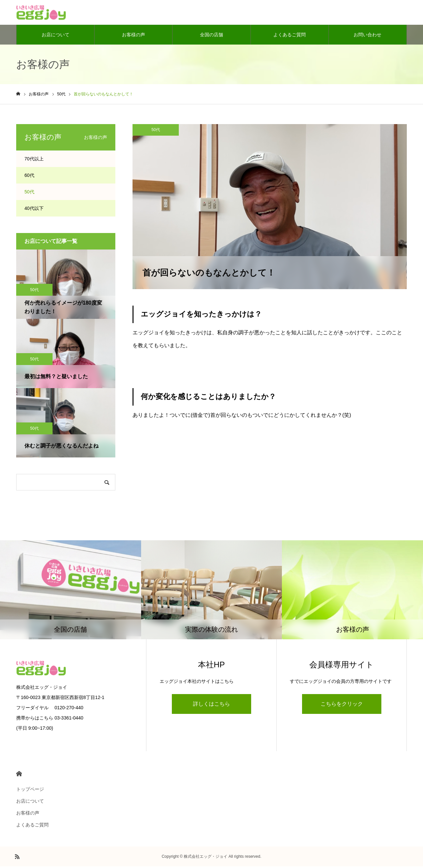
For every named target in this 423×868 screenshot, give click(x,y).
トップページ (30, 791)
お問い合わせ (367, 36)
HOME (19, 775)
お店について (56, 36)
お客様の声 (134, 36)
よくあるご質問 (289, 36)
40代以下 (34, 210)
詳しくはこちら (211, 705)
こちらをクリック (342, 705)
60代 (29, 177)
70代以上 (34, 160)
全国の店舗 (211, 36)
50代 (155, 131)
